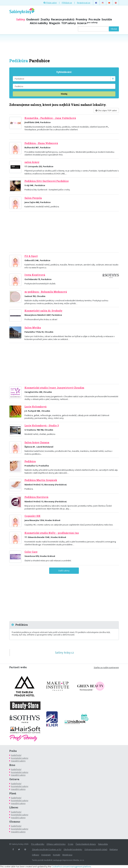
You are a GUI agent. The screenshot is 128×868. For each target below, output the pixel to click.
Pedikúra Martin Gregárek (41, 480)
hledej (64, 94)
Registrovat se (84, 3)
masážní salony (18, 761)
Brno (12, 765)
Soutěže (107, 19)
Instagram (46, 855)
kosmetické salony (20, 758)
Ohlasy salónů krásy (56, 844)
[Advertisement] (64, 46)
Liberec (14, 807)
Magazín (55, 23)
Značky (45, 19)
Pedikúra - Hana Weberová (41, 143)
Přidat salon (50, 3)
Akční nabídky (39, 23)
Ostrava (14, 779)
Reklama (114, 849)
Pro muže (94, 19)
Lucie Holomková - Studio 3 (42, 426)
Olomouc (15, 822)
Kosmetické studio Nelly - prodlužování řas (52, 533)
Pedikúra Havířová (36, 497)
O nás (71, 844)
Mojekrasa (67, 855)
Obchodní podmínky (73, 849)
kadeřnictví (16, 755)
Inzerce (87, 23)
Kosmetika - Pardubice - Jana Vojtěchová (50, 118)
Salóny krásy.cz (64, 652)
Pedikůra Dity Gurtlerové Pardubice (47, 181)
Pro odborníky (38, 844)
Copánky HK (32, 516)
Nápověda (103, 844)
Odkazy (36, 855)
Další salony (64, 571)
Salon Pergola (33, 198)
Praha (13, 751)
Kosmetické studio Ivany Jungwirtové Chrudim (54, 388)
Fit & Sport (31, 256)
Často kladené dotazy (86, 844)
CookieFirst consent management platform (71, 866)
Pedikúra (30, 461)
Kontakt (57, 855)
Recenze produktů (63, 19)
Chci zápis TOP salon (106, 110)
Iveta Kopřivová (35, 275)
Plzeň (13, 793)
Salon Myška (33, 328)
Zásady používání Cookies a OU (47, 849)
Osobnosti (33, 19)
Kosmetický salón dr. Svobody (43, 311)
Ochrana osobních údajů (96, 849)
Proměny (81, 19)
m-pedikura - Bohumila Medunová (46, 292)
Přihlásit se (67, 3)
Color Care (31, 552)
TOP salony (69, 23)
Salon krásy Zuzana (37, 442)
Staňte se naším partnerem (106, 667)
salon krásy (32, 162)
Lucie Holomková (36, 407)
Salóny (21, 19)
